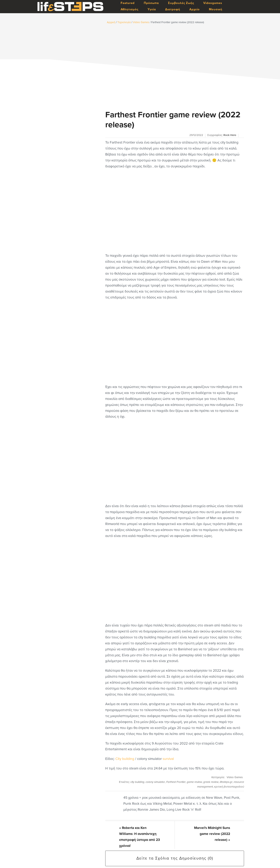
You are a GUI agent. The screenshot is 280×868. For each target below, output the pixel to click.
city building (137, 782)
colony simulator (155, 782)
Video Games (235, 777)
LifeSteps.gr (70, 7)
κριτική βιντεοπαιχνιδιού (229, 787)
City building (125, 759)
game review (194, 782)
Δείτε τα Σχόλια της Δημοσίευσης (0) (175, 858)
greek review (211, 782)
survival (168, 759)
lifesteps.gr (226, 782)
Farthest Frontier (176, 782)
